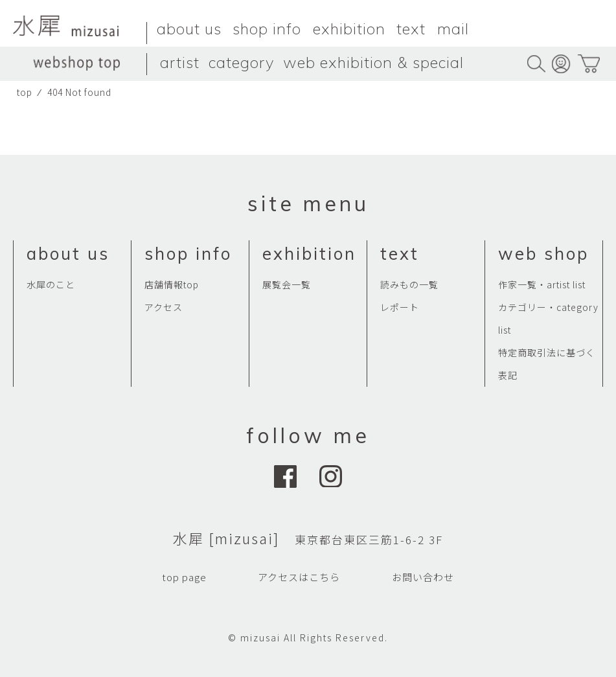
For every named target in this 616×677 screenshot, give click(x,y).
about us (189, 29)
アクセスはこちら (299, 577)
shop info (267, 29)
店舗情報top (172, 284)
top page (184, 577)
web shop (543, 254)
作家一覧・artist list (542, 284)
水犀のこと (51, 284)
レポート (400, 307)
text (411, 29)
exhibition (349, 29)
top (25, 92)
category (241, 62)
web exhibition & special (373, 62)
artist (180, 62)
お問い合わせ (423, 577)
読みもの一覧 (409, 284)
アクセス (164, 307)
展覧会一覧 (287, 284)
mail (453, 29)
